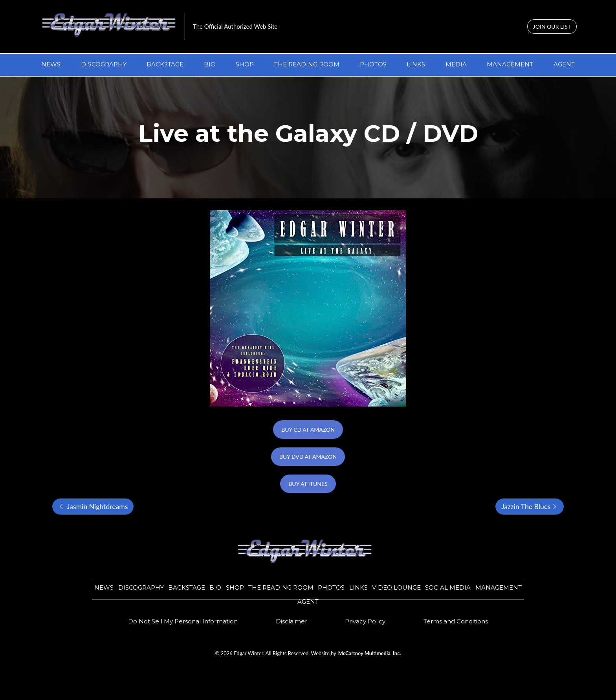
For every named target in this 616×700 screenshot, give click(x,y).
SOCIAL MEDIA (448, 587)
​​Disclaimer (291, 621)
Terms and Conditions (456, 621)
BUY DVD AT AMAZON (308, 457)
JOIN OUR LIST (552, 27)
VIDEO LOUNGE (396, 587)
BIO (210, 64)
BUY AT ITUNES (308, 484)
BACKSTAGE (165, 64)
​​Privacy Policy (365, 621)
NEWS (51, 64)
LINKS (416, 64)
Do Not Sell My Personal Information (183, 621)
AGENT (564, 64)
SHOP (245, 64)
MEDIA (456, 64)
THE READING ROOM (307, 64)
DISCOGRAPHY (104, 64)
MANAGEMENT (510, 64)
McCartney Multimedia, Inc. (370, 653)
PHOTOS (373, 64)
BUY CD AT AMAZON (308, 430)
